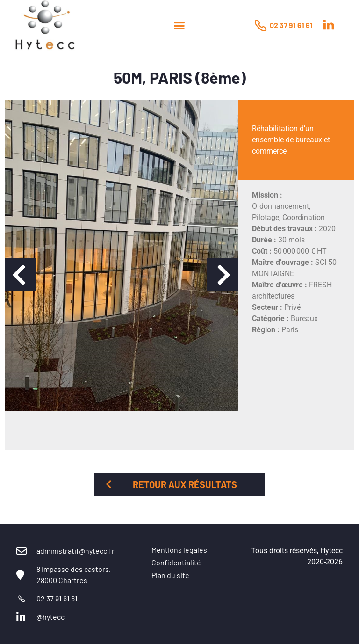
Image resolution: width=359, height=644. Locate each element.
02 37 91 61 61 (291, 25)
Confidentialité (176, 562)
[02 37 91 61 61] (260, 25)
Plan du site (170, 575)
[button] (179, 25)
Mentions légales (179, 550)
